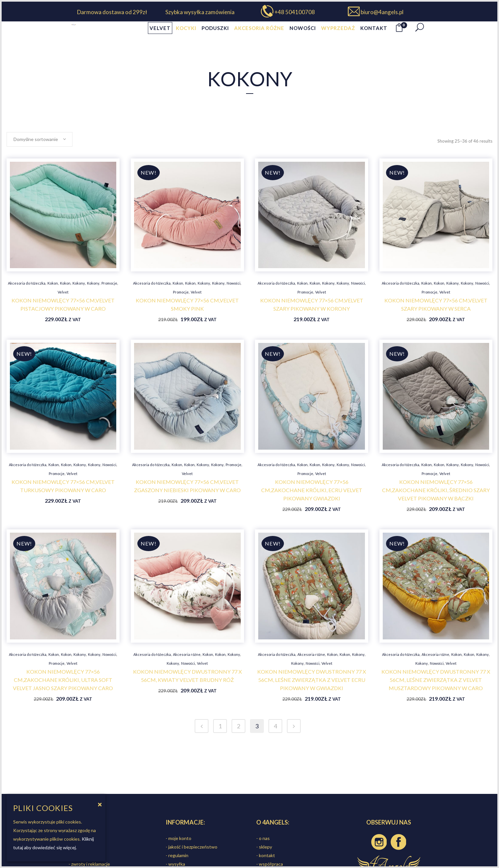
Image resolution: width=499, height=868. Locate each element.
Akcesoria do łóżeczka (27, 283)
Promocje (109, 283)
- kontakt (266, 855)
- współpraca (270, 864)
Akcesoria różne (187, 654)
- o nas (263, 838)
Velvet (63, 292)
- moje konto (179, 838)
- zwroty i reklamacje (89, 864)
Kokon (53, 283)
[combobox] (40, 139)
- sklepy (264, 847)
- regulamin (177, 855)
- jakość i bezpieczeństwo (192, 847)
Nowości (234, 283)
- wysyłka (175, 864)
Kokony (79, 283)
